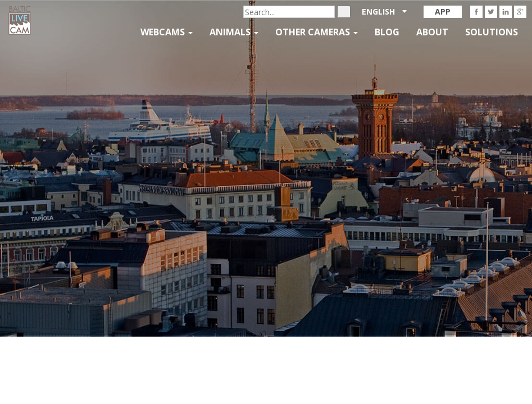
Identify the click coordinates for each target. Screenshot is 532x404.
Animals (234, 32)
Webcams (167, 32)
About (432, 32)
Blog (387, 32)
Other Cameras (317, 32)
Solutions (492, 32)
